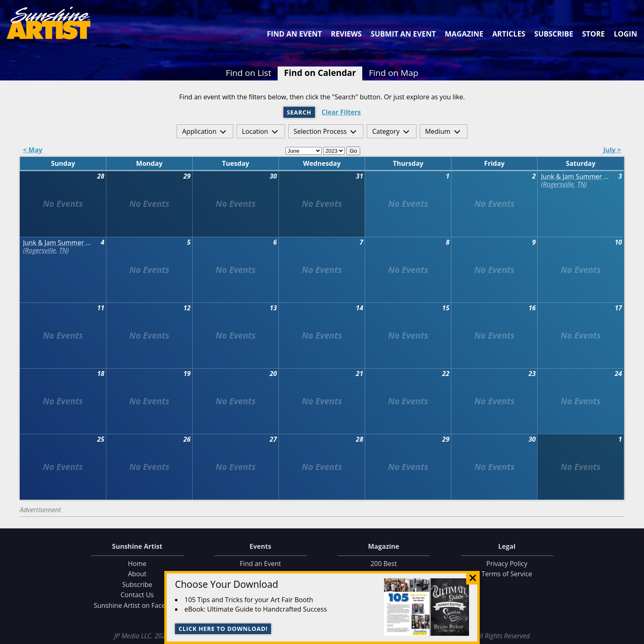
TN (581, 184)
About (137, 574)
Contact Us (137, 595)
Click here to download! (223, 629)
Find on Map (394, 73)
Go (353, 151)
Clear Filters (341, 112)
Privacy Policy (507, 564)
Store (593, 34)
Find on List (248, 73)
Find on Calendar (320, 73)
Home (137, 564)
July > (612, 150)
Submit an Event (404, 34)
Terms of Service (507, 574)
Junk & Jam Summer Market (577, 177)
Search (299, 112)
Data (634, 636)
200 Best (384, 564)
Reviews (346, 34)
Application (199, 131)
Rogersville (558, 184)
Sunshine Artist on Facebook (137, 605)
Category (386, 131)
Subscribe (554, 34)
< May (33, 150)
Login (625, 34)
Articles (508, 34)
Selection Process (320, 131)
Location (255, 131)
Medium (438, 131)
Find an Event (294, 34)
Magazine (464, 34)
